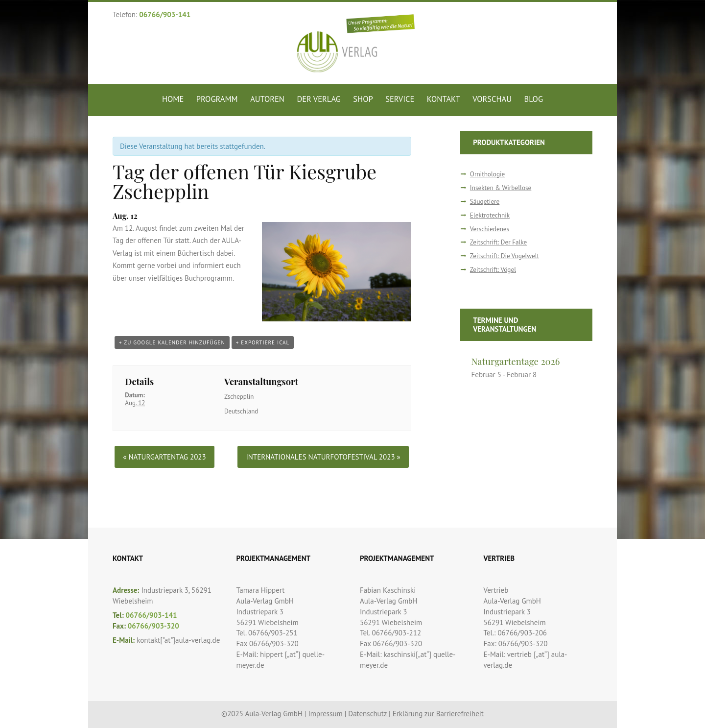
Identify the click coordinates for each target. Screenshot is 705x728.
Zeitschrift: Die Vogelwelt (505, 256)
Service (400, 99)
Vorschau (492, 99)
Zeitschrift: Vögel (493, 270)
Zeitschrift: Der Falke (499, 242)
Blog (534, 99)
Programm (217, 99)
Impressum (325, 714)
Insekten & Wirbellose (501, 188)
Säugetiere (485, 202)
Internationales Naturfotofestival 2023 (323, 457)
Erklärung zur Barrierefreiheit (438, 714)
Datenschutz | (370, 714)
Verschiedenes (490, 229)
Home (173, 99)
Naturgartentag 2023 (164, 457)
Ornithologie (487, 174)
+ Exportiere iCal (263, 342)
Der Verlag (318, 99)
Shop (363, 99)
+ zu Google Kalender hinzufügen (172, 342)
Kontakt (444, 99)
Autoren (267, 99)
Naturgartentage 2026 (516, 361)
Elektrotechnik (490, 215)
